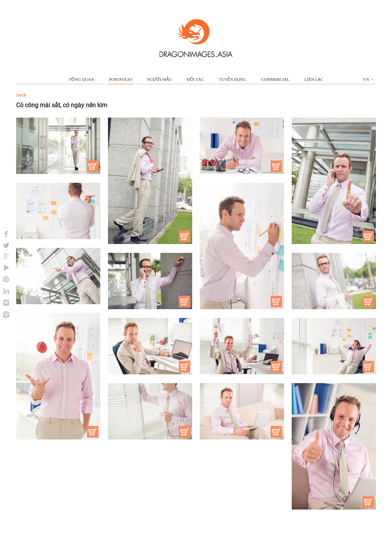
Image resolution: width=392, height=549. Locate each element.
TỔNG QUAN (82, 79)
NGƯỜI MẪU (159, 79)
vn (368, 79)
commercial (275, 79)
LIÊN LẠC (314, 79)
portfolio (121, 79)
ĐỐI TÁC (195, 79)
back (21, 95)
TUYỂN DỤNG (233, 79)
